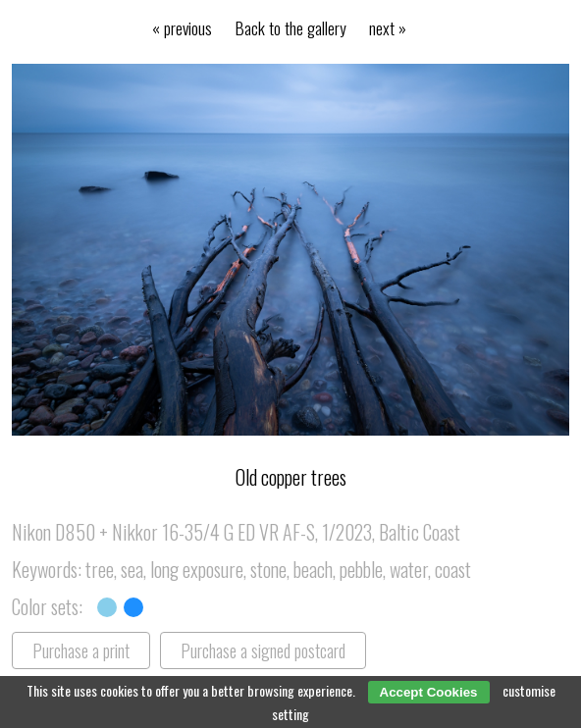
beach (313, 569)
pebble (361, 569)
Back (291, 27)
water (409, 569)
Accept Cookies (429, 692)
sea (132, 569)
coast (453, 569)
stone (268, 569)
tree (100, 569)
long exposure (197, 569)
